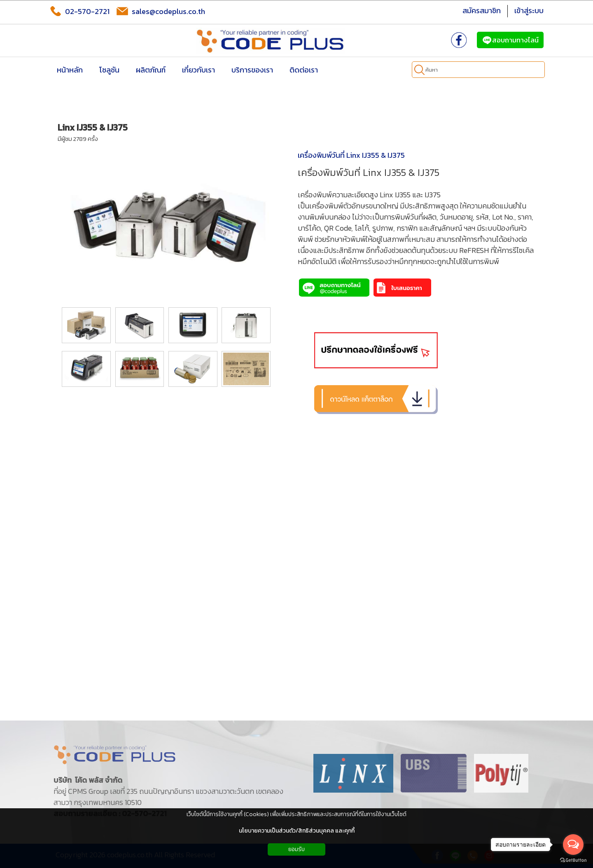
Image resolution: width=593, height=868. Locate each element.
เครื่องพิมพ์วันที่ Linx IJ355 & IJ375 (351, 155)
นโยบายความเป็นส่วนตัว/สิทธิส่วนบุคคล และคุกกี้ (297, 831)
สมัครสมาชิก (482, 11)
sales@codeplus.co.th (161, 11)
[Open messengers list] (573, 845)
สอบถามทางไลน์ (510, 40)
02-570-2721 (79, 11)
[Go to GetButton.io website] (573, 860)
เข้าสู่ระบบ (529, 11)
